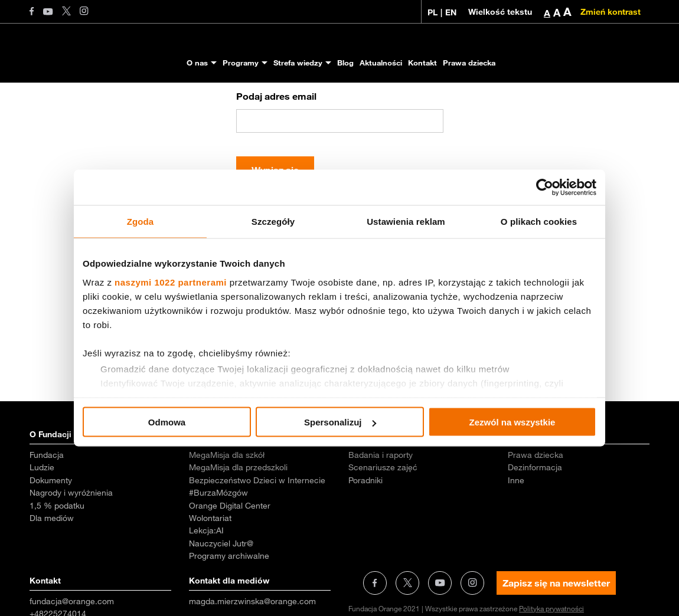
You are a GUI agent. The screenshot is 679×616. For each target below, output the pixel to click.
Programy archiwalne (229, 607)
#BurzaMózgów (218, 544)
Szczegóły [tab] (273, 222)
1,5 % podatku (57, 557)
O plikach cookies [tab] (539, 222)
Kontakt (422, 63)
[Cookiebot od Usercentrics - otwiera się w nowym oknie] (545, 188)
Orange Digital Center (230, 557)
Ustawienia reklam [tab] (406, 222)
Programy (241, 63)
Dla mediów (52, 569)
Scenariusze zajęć (383, 519)
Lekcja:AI (206, 582)
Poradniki (365, 532)
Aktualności (381, 63)
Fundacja (47, 506)
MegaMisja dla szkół (227, 506)
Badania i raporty (381, 506)
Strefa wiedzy (298, 63)
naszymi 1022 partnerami (171, 282)
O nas (197, 63)
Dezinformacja (535, 519)
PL (432, 12)
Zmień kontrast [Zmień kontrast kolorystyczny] (611, 12)
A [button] (547, 13)
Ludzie (42, 519)
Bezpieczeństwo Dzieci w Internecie (257, 532)
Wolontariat (210, 569)
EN (451, 12)
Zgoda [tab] (141, 222)
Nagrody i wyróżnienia (71, 544)
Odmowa (167, 422)
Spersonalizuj (340, 422)
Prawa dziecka (469, 63)
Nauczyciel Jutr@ (221, 595)
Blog (345, 63)
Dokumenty (51, 532)
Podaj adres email (276, 148)
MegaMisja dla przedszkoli (238, 519)
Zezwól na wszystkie (512, 422)
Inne (516, 532)
